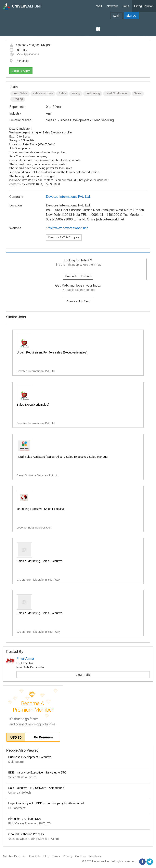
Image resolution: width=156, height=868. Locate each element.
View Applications (24, 54)
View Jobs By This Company (64, 237)
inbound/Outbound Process (26, 834)
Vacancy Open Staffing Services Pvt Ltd (34, 839)
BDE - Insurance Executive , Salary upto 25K (37, 772)
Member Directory (14, 856)
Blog (46, 856)
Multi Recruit (16, 762)
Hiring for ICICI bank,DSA (25, 819)
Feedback (95, 856)
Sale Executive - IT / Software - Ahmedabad (36, 788)
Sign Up (131, 16)
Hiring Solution (144, 6)
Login (117, 16)
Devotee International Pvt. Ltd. (68, 197)
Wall (99, 6)
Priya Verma (25, 659)
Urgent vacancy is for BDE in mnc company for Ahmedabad (46, 803)
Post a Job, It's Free (78, 276)
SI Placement (17, 808)
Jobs (126, 6)
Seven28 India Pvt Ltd (22, 777)
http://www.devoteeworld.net (67, 228)
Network (112, 6)
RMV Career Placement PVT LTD (30, 823)
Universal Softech (20, 793)
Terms (56, 856)
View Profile (83, 675)
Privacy (68, 856)
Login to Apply (21, 71)
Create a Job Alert (78, 301)
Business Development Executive (30, 757)
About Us (35, 856)
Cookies (80, 856)
